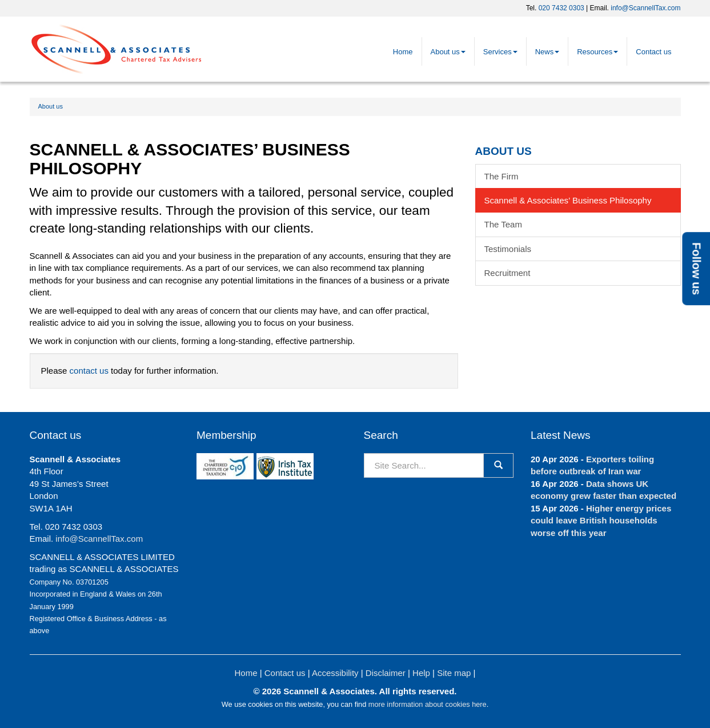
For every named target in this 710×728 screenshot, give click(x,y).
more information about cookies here (428, 704)
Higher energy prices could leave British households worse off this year (601, 521)
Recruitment (508, 273)
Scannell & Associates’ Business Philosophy (568, 200)
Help (421, 673)
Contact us (653, 52)
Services (500, 52)
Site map (454, 673)
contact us (89, 371)
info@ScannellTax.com (645, 8)
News (547, 52)
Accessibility (335, 673)
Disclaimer (386, 673)
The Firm (502, 176)
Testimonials (508, 249)
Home (403, 52)
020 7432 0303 (561, 8)
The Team (503, 224)
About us (448, 52)
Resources (597, 52)
